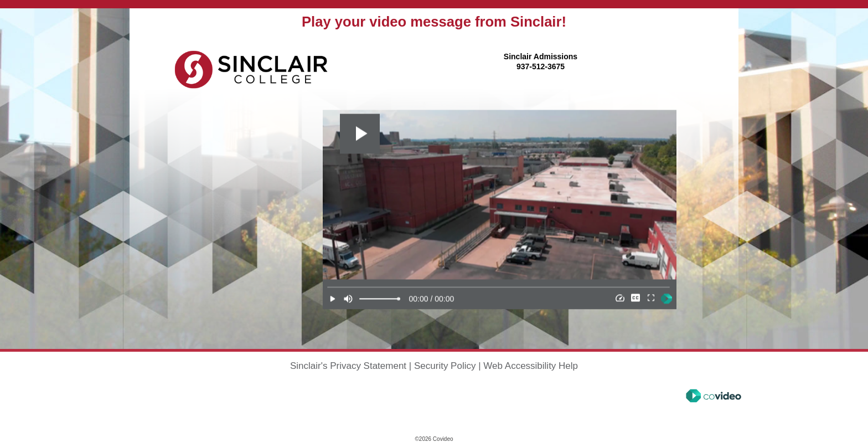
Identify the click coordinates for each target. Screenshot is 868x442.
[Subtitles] (635, 299)
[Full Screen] (651, 299)
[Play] (333, 299)
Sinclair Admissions (541, 56)
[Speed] (620, 299)
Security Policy (445, 366)
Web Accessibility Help (531, 366)
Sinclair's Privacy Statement (348, 366)
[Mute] (348, 299)
